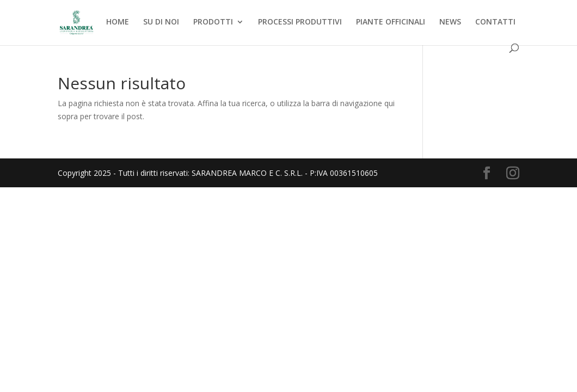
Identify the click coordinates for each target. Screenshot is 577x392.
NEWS (450, 22)
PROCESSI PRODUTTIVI (300, 22)
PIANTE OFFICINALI (391, 22)
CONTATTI (495, 22)
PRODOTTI (213, 22)
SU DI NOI (161, 22)
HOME (118, 22)
